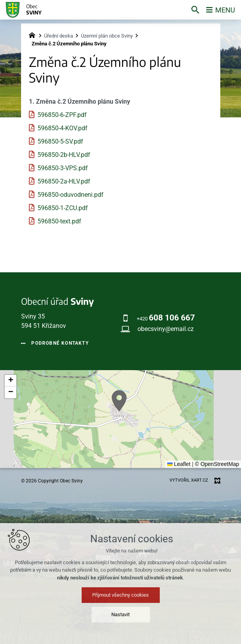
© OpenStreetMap (217, 464)
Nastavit (120, 614)
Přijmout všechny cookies (120, 595)
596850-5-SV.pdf (60, 141)
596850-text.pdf (59, 221)
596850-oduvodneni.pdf (71, 195)
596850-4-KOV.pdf (62, 128)
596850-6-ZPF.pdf (62, 115)
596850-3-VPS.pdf (63, 168)
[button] (119, 401)
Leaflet (179, 464)
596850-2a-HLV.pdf (64, 181)
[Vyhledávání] (195, 10)
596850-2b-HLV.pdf (64, 155)
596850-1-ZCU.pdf (63, 208)
